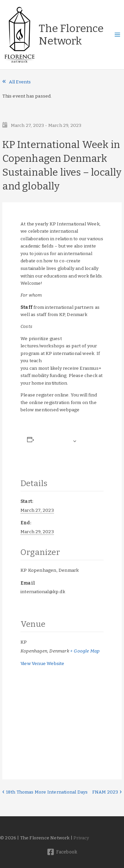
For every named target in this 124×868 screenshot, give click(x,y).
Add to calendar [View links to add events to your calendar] (52, 441)
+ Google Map (85, 651)
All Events (20, 82)
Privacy (81, 838)
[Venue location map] (62, 709)
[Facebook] (62, 852)
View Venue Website (42, 664)
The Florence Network (71, 35)
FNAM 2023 (106, 792)
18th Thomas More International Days (46, 792)
